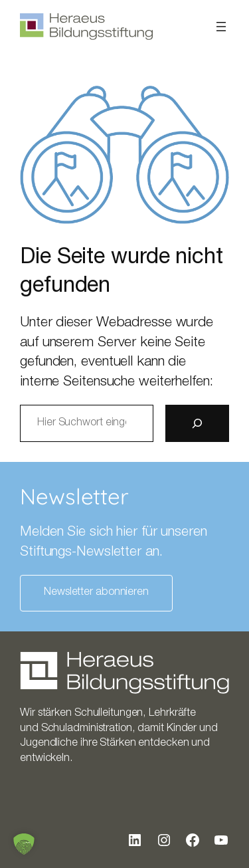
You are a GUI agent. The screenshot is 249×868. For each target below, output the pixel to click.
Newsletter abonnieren (96, 593)
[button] (24, 844)
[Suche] (197, 423)
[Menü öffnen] (221, 27)
